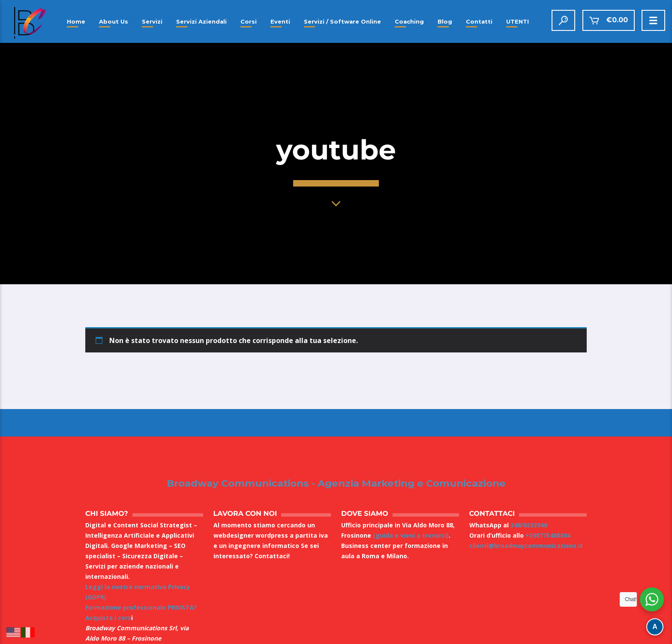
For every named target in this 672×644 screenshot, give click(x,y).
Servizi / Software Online (342, 21)
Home (76, 21)
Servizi (152, 21)
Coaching (409, 21)
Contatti (479, 21)
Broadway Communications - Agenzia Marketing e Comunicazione (336, 483)
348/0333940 (529, 525)
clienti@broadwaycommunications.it (526, 546)
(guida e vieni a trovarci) (411, 535)
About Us (114, 21)
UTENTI (517, 21)
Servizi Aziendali (201, 21)
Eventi (280, 21)
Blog (445, 21)
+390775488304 (548, 535)
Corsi (249, 21)
